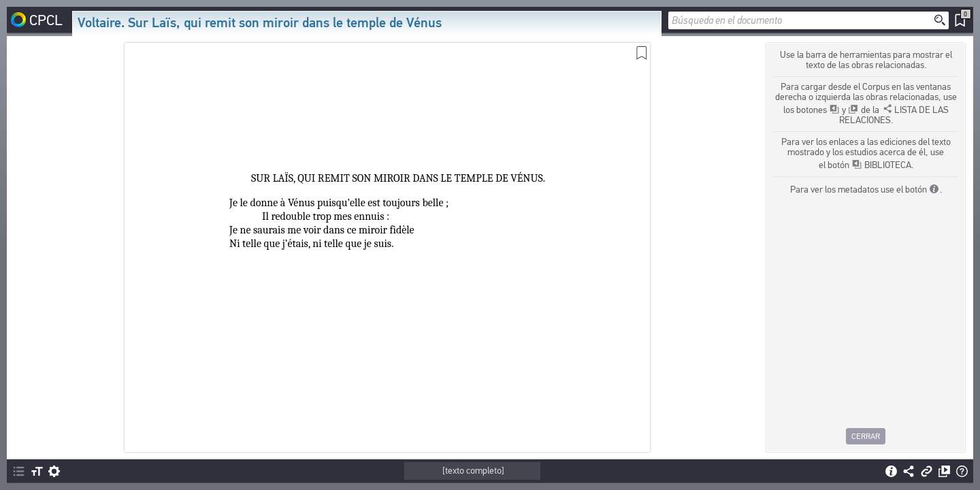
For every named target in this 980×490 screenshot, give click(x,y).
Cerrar (866, 436)
